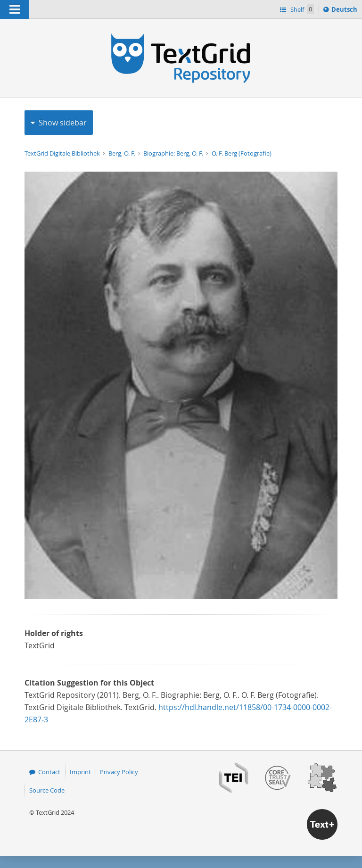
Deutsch (345, 11)
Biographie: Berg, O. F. (174, 153)
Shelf (301, 9)
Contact (49, 772)
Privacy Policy (119, 772)
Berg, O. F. (123, 153)
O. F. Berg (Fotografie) (242, 153)
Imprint (80, 772)
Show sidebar (63, 123)
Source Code (47, 790)
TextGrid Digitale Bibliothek (63, 153)
